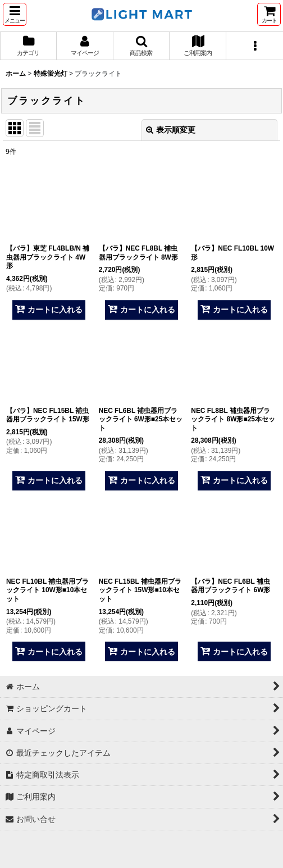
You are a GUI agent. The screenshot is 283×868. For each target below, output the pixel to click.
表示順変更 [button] (171, 130)
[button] (15, 14)
